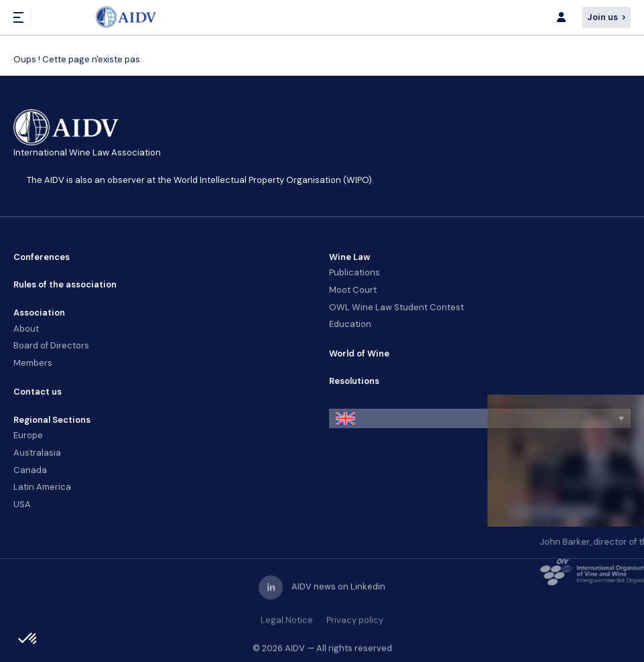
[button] (480, 418)
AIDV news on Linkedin (322, 594)
